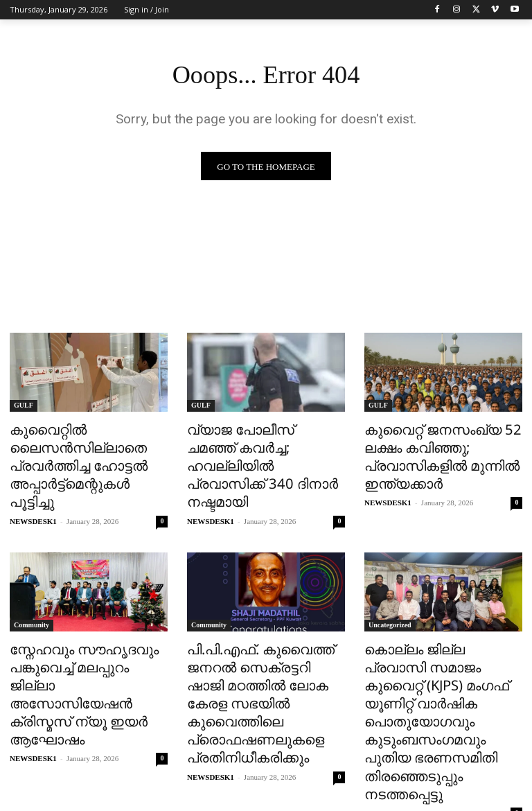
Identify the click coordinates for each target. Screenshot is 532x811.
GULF (24, 407)
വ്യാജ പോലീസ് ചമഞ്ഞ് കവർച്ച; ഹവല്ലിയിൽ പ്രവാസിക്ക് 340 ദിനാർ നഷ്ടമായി (255, 453)
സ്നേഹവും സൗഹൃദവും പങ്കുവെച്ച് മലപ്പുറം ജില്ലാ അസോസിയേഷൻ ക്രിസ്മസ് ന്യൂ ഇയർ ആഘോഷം (82, 655)
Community (32, 600)
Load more (266, 767)
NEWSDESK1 (33, 496)
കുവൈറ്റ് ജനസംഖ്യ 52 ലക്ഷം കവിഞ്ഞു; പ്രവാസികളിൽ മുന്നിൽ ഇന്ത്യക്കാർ (431, 453)
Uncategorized (390, 600)
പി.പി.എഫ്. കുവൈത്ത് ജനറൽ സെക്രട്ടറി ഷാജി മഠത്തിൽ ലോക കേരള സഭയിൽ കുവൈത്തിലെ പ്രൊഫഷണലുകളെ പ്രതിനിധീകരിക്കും (257, 663)
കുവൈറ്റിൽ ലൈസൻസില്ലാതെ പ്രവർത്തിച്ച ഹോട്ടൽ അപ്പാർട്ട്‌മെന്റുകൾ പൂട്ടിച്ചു (82, 453)
